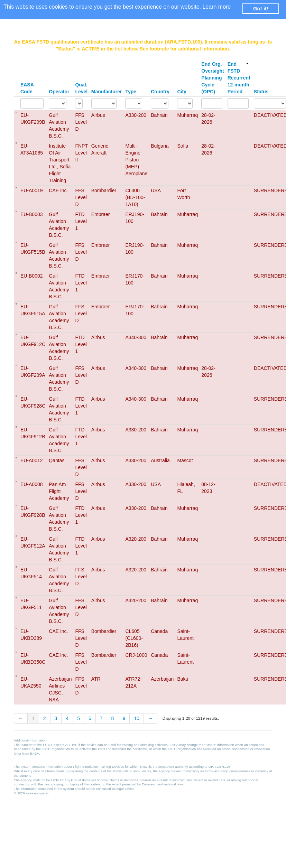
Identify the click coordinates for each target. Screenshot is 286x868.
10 (137, 718)
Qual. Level (81, 88)
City (182, 92)
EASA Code (27, 88)
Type (131, 92)
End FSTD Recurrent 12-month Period (239, 78)
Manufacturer (107, 92)
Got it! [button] (261, 8)
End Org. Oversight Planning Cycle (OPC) (213, 78)
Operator (59, 92)
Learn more (216, 7)
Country (160, 92)
